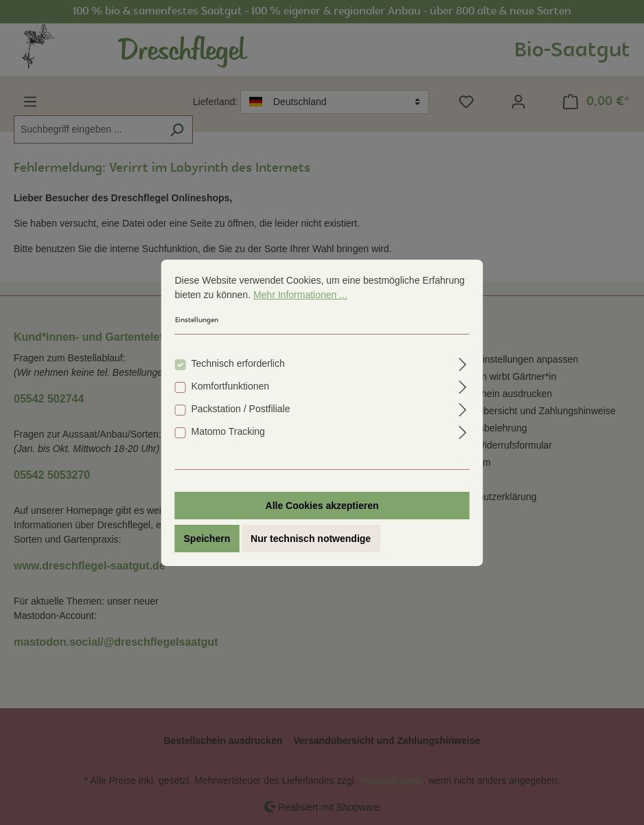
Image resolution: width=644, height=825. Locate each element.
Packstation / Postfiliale (241, 409)
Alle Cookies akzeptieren (322, 506)
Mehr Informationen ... (300, 295)
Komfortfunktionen (231, 386)
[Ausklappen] (462, 362)
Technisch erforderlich (238, 363)
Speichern (207, 539)
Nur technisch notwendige (311, 539)
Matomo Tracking (228, 431)
